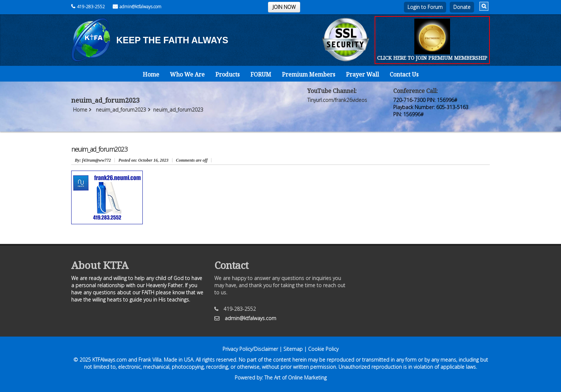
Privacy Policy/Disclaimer (250, 349)
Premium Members (309, 74)
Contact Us (404, 74)
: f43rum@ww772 (93, 160)
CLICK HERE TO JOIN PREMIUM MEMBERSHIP (432, 58)
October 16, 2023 (143, 160)
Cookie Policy (323, 349)
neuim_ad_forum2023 (121, 110)
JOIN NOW (284, 7)
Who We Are (187, 74)
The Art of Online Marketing (296, 378)
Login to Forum (425, 7)
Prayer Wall (362, 74)
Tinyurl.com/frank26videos (337, 100)
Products (228, 74)
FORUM (261, 74)
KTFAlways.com (109, 360)
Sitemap (293, 349)
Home (151, 74)
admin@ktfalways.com (137, 7)
